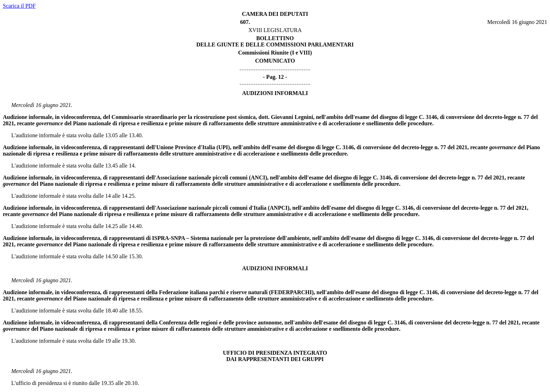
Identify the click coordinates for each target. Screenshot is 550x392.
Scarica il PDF (19, 6)
